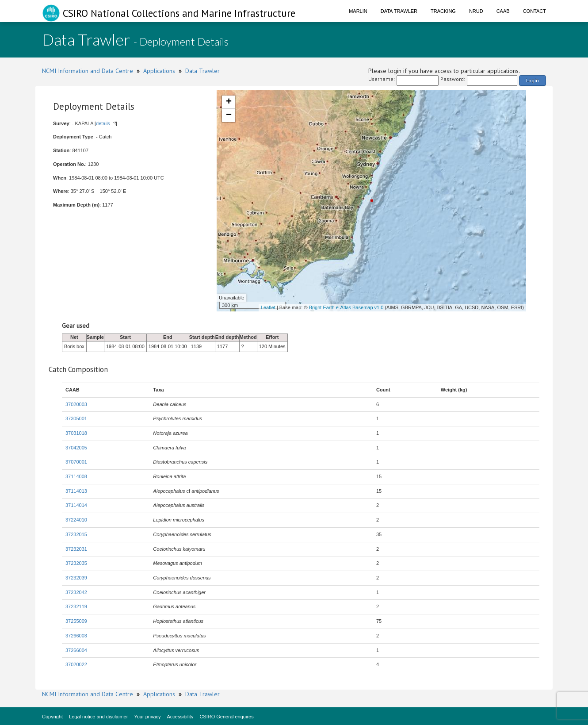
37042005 (76, 448)
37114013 (76, 491)
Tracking (443, 11)
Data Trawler (399, 11)
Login (533, 80)
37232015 (76, 534)
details (103, 123)
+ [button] (229, 102)
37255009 (76, 621)
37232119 (76, 606)
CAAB (503, 11)
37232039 (76, 578)
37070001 (76, 462)
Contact (535, 11)
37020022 (76, 664)
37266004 (76, 650)
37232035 (76, 563)
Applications (159, 71)
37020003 (76, 404)
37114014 (76, 505)
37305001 (76, 418)
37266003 (76, 636)
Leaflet (268, 307)
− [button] (229, 115)
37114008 (76, 476)
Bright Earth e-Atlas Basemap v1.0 (346, 307)
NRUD (476, 11)
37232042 (76, 592)
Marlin (358, 11)
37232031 (76, 549)
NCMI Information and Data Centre (88, 71)
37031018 (76, 433)
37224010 (76, 520)
